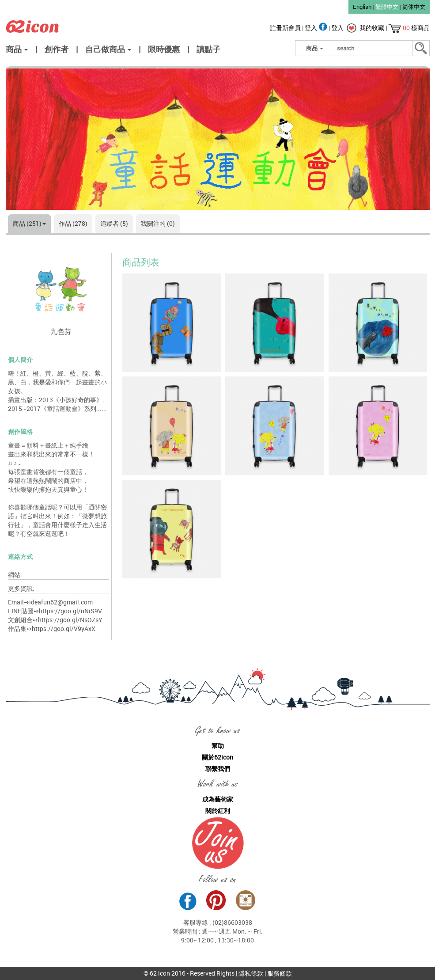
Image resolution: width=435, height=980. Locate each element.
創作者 (57, 49)
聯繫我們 (218, 769)
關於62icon (217, 757)
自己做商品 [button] (108, 49)
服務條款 (280, 973)
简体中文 (414, 7)
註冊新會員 (286, 28)
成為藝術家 (218, 799)
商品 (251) (29, 223)
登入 (317, 28)
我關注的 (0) (158, 223)
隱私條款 (251, 973)
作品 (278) (73, 223)
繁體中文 (387, 7)
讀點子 (208, 49)
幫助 (218, 746)
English (362, 7)
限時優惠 (164, 49)
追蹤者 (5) (114, 223)
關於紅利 (218, 811)
